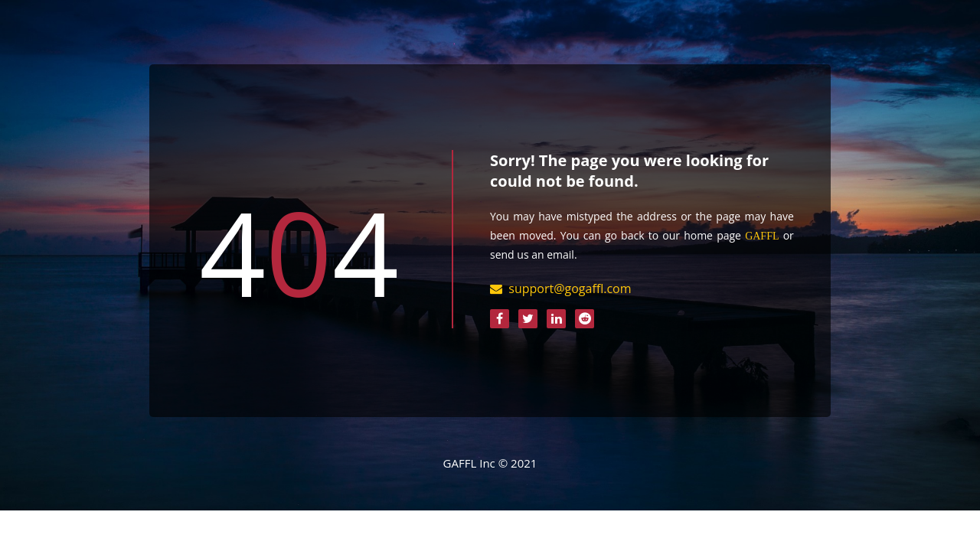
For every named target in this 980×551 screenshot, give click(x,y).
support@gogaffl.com (570, 289)
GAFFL (762, 236)
